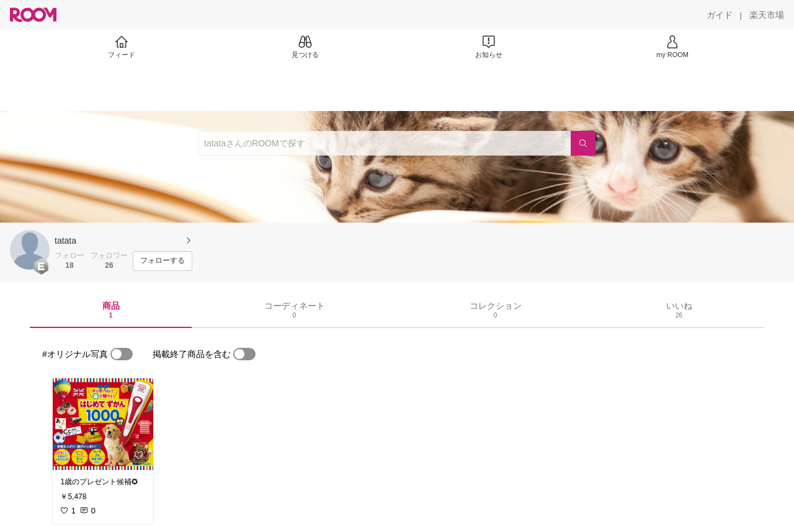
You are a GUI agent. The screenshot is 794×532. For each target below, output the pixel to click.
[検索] (583, 143)
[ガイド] (720, 15)
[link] (103, 424)
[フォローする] (163, 261)
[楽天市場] (767, 15)
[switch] (122, 354)
